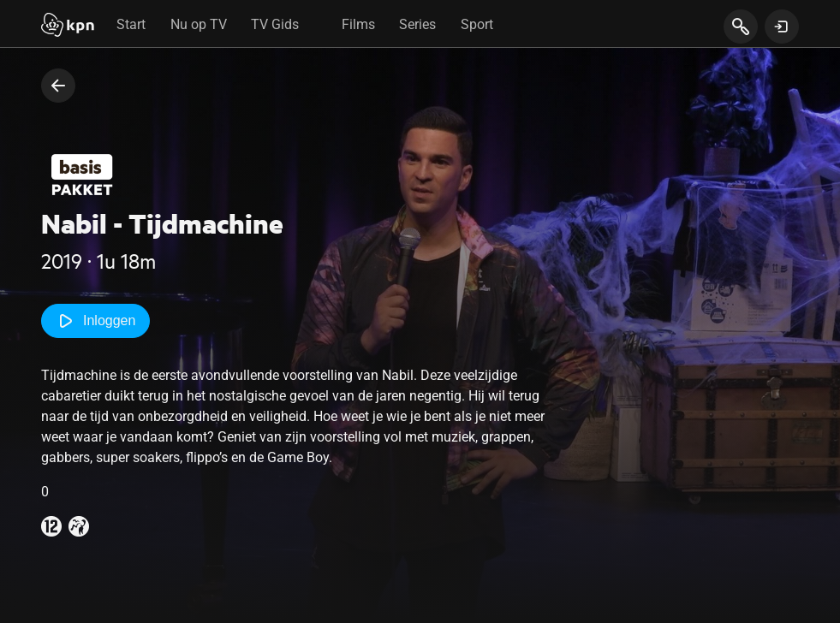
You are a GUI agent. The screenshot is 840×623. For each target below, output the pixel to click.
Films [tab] (358, 24)
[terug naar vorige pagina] (58, 86)
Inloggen (95, 321)
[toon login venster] (782, 27)
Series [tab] (417, 24)
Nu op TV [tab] (199, 24)
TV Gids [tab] (275, 24)
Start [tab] (131, 24)
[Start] (68, 27)
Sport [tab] (477, 24)
